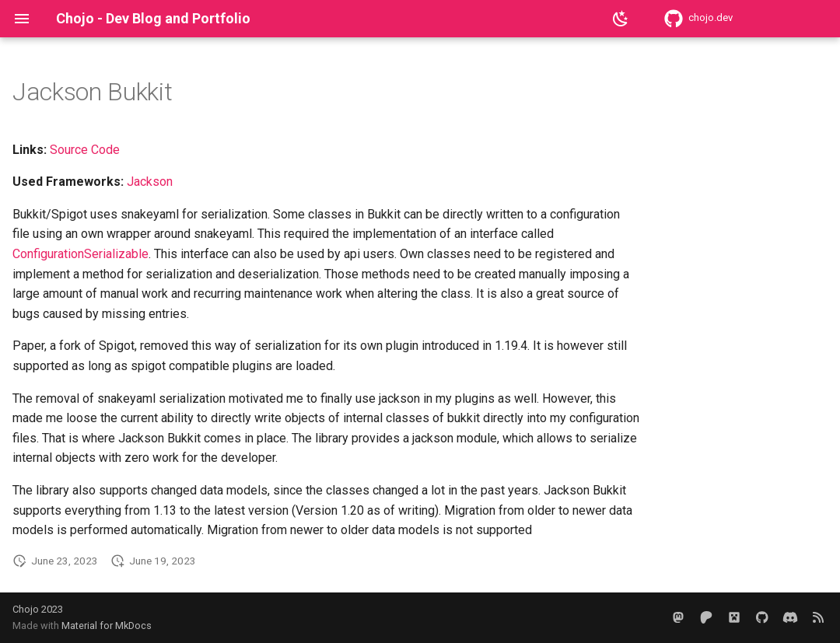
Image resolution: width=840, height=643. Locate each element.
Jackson (150, 182)
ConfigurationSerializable (80, 254)
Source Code (85, 150)
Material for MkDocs (107, 626)
